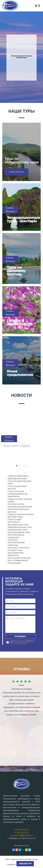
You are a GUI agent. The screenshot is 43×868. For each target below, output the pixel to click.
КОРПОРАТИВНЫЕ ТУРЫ (19, 532)
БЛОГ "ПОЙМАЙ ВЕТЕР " (18, 561)
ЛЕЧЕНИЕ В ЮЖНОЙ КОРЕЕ (20, 507)
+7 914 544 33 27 (22, 830)
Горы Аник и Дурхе (17, 446)
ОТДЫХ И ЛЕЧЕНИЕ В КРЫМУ (21, 515)
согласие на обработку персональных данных (20, 643)
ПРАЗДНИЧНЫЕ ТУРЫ (17, 530)
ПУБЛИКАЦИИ (14, 563)
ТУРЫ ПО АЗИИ (15, 520)
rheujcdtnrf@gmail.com (22, 835)
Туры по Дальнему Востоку (16, 271)
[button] (8, 57)
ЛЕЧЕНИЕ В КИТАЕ (16, 504)
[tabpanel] (21, 437)
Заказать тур (25, 864)
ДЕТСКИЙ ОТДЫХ (15, 517)
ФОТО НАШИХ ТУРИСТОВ (19, 558)
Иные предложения (20, 373)
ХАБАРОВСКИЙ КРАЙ (17, 479)
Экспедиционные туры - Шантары (23, 219)
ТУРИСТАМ (13, 540)
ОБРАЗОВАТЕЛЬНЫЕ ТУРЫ (20, 527)
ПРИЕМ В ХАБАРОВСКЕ (20, 322)
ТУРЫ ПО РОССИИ (16, 492)
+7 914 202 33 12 (22, 833)
